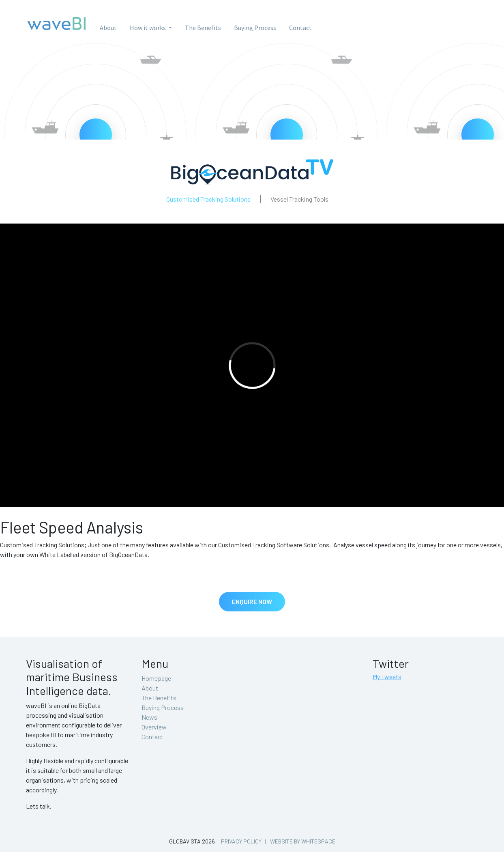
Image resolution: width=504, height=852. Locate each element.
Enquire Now (252, 601)
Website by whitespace (303, 841)
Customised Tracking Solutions (208, 199)
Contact (300, 28)
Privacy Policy (241, 841)
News (149, 717)
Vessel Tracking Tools (299, 199)
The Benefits (203, 28)
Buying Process (255, 28)
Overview (154, 727)
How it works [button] (148, 28)
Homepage (156, 678)
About (108, 28)
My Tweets (387, 677)
